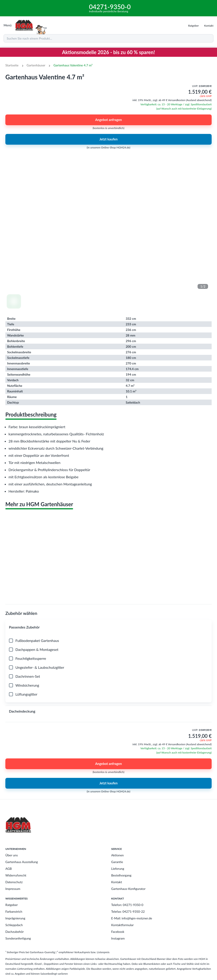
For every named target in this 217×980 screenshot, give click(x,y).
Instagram (118, 938)
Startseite (12, 65)
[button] (108, 627)
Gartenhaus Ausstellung (22, 862)
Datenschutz (14, 882)
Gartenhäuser (36, 65)
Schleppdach (14, 925)
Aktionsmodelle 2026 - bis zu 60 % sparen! (109, 52)
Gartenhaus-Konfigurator (129, 889)
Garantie (117, 862)
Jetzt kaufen (108, 139)
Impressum (13, 889)
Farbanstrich (14, 911)
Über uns (12, 855)
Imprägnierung (15, 918)
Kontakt (117, 882)
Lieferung (118, 869)
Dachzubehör (15, 932)
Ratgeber (12, 905)
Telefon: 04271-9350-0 (127, 905)
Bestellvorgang (121, 875)
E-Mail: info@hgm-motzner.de (132, 918)
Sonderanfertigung (18, 938)
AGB (9, 869)
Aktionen (118, 855)
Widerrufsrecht (16, 875)
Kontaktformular (123, 925)
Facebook (118, 932)
